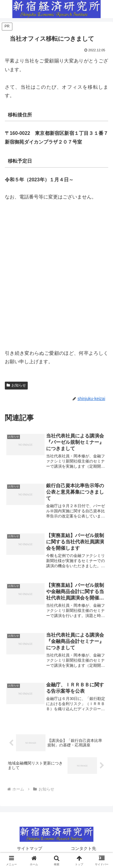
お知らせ (16, 385)
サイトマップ (30, 848)
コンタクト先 (83, 848)
